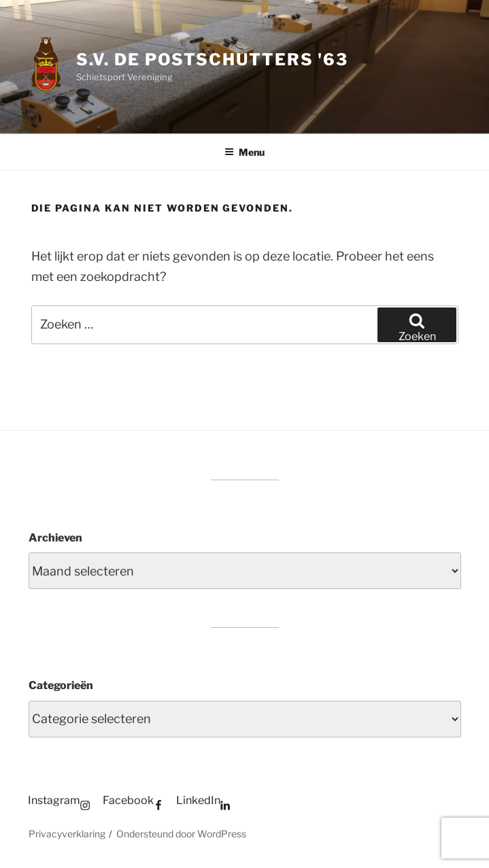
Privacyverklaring (67, 834)
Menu (244, 152)
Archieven (55, 538)
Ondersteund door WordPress (181, 834)
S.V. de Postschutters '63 (212, 60)
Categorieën (61, 685)
